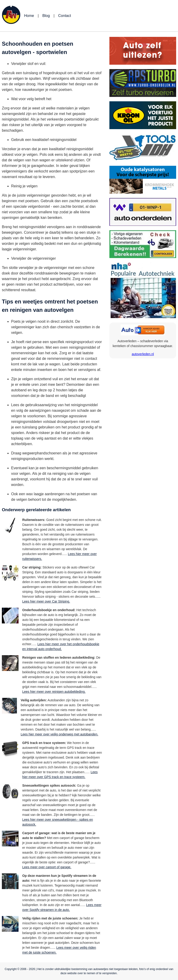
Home (29, 16)
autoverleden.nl (143, 354)
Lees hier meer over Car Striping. (46, 601)
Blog (46, 16)
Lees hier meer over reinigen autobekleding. (54, 692)
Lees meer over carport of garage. (47, 867)
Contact (65, 16)
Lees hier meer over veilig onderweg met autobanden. (59, 734)
